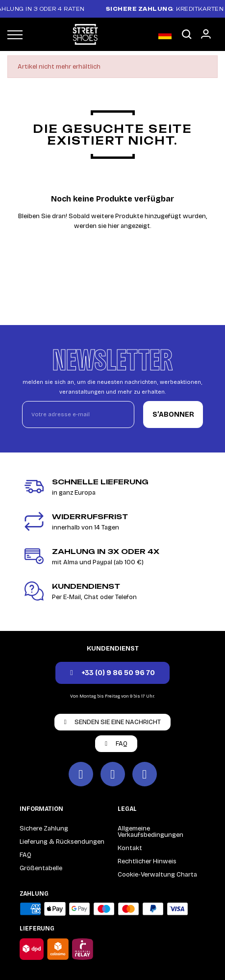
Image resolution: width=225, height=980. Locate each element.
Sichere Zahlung (44, 829)
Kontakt (130, 848)
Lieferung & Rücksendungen (62, 842)
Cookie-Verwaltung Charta (157, 875)
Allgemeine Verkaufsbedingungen (150, 832)
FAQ (25, 855)
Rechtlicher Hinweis (147, 861)
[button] (187, 35)
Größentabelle (41, 868)
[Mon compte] (206, 34)
